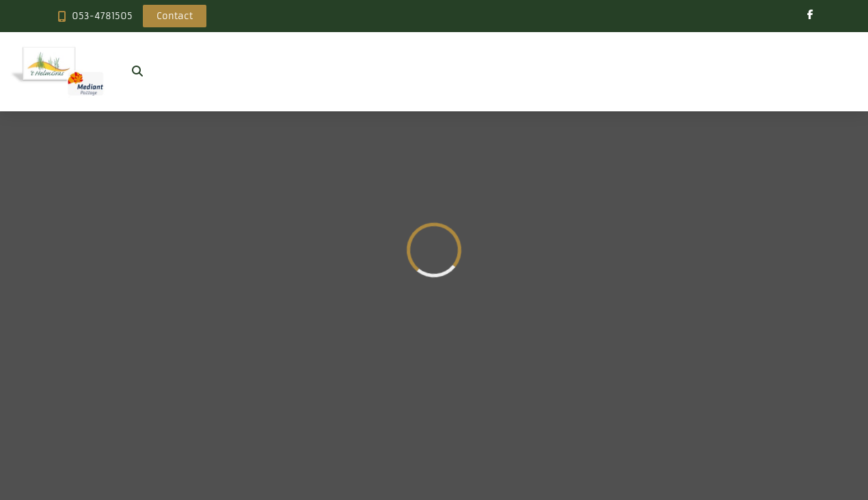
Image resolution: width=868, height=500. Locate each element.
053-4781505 (102, 16)
